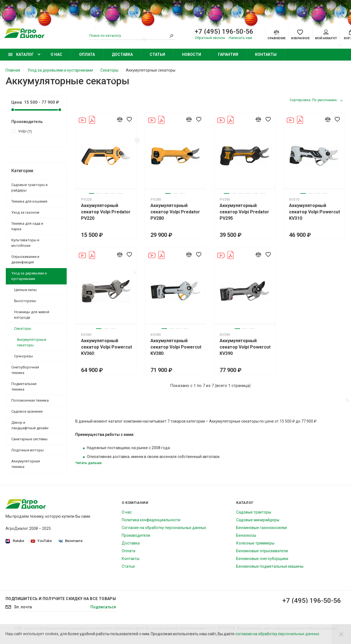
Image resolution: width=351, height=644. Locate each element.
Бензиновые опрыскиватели (262, 551)
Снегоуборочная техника (25, 370)
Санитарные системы (29, 439)
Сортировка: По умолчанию (313, 100)
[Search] (171, 36)
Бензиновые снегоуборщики (262, 559)
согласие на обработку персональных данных (277, 634)
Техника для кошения (29, 201)
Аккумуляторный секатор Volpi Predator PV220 (106, 212)
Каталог (21, 54)
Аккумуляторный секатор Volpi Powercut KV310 (314, 212)
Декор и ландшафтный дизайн (30, 425)
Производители (136, 535)
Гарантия (228, 54)
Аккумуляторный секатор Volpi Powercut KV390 (245, 347)
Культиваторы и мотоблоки (25, 243)
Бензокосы (246, 535)
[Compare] (276, 34)
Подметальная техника (24, 387)
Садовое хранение (27, 411)
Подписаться (103, 607)
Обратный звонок (210, 38)
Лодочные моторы (28, 450)
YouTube (41, 541)
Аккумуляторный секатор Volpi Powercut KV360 (106, 347)
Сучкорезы (24, 356)
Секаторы (23, 328)
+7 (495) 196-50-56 (312, 601)
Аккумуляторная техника (26, 464)
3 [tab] (106, 193)
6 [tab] (262, 193)
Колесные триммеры (255, 543)
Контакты (266, 54)
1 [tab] (92, 193)
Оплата (87, 54)
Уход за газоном (25, 212)
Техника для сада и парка (27, 226)
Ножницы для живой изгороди (32, 315)
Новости (192, 54)
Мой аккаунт (326, 35)
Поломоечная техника (30, 400)
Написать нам (240, 38)
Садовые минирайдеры (258, 520)
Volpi (22, 131)
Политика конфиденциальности (151, 520)
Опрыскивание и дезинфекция (25, 259)
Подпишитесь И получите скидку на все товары (61, 599)
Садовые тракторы (254, 512)
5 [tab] (120, 193)
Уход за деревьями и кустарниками (29, 276)
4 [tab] (113, 193)
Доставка (122, 54)
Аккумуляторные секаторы (32, 342)
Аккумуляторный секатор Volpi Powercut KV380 (176, 347)
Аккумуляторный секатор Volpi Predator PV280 (175, 212)
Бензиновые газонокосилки (262, 528)
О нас (56, 54)
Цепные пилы (25, 290)
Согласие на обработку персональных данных (164, 528)
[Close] (341, 634)
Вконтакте (71, 541)
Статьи (157, 54)
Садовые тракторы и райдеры (29, 188)
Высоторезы (25, 301)
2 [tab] (99, 193)
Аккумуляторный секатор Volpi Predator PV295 (244, 212)
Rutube (15, 541)
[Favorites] (300, 34)
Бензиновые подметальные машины (270, 566)
